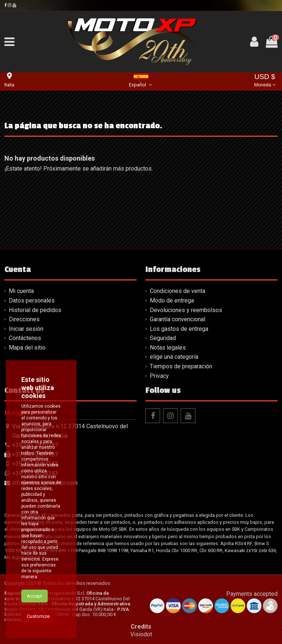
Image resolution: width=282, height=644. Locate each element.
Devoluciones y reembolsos (186, 310)
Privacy (159, 376)
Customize (38, 616)
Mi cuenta (21, 291)
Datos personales (32, 300)
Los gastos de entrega (179, 329)
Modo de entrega (172, 300)
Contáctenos (25, 338)
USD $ (265, 81)
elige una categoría (174, 357)
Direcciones (24, 319)
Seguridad (163, 338)
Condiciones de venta (178, 291)
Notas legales (168, 348)
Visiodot (141, 634)
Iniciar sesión (26, 329)
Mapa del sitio (27, 348)
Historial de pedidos (35, 310)
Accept (35, 596)
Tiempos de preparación (181, 366)
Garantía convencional (178, 319)
